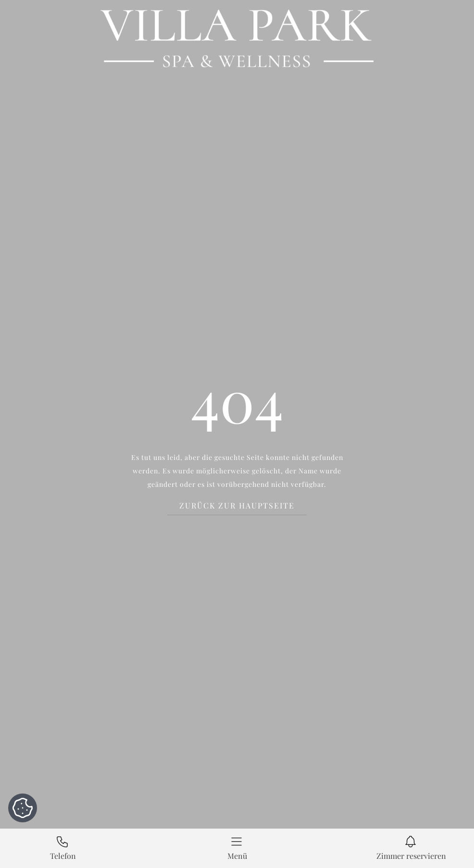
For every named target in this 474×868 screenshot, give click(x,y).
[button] (237, 848)
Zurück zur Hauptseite (237, 506)
